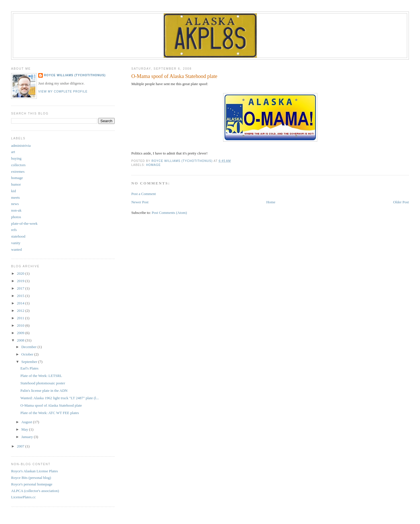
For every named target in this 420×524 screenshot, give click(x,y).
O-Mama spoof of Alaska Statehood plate (51, 405)
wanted (17, 249)
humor (16, 184)
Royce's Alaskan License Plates (35, 471)
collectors (18, 165)
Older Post (401, 202)
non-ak (16, 210)
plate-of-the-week (24, 223)
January (28, 437)
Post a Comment (144, 194)
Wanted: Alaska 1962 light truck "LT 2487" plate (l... (60, 398)
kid (14, 191)
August (27, 422)
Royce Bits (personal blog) (31, 478)
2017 (21, 288)
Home (271, 202)
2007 (21, 446)
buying (16, 158)
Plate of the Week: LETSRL (41, 376)
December (30, 347)
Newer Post (140, 202)
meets (15, 197)
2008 (21, 340)
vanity (16, 243)
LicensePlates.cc (23, 497)
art (13, 152)
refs (14, 230)
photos (16, 217)
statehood (18, 236)
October (28, 354)
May (25, 429)
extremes (18, 171)
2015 (21, 296)
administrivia (21, 145)
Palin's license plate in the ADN (44, 391)
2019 (21, 281)
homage (153, 165)
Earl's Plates (30, 368)
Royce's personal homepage (32, 484)
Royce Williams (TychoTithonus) (75, 75)
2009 (21, 333)
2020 (21, 273)
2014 (21, 303)
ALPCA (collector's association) (35, 491)
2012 (21, 311)
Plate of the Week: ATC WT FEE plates (50, 413)
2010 (21, 325)
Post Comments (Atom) (169, 213)
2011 (21, 318)
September (30, 362)
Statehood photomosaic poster (43, 383)
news (15, 204)
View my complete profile (63, 92)
